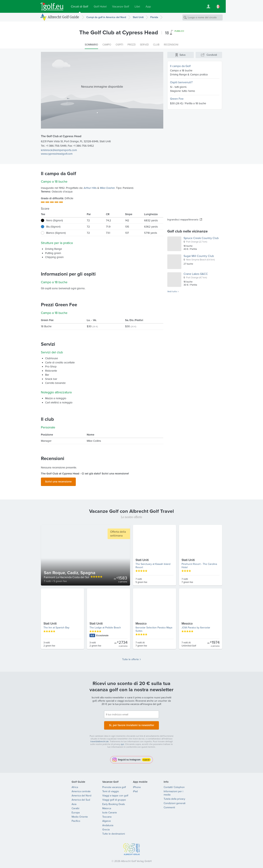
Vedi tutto (172, 292)
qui (122, 742)
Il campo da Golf (180, 66)
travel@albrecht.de (100, 739)
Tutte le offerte (130, 658)
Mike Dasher (107, 188)
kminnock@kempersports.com (59, 150)
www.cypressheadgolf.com (57, 154)
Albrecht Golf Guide (63, 17)
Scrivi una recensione (58, 481)
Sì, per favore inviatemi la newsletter (131, 724)
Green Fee (177, 99)
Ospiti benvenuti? (181, 82)
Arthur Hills (90, 188)
